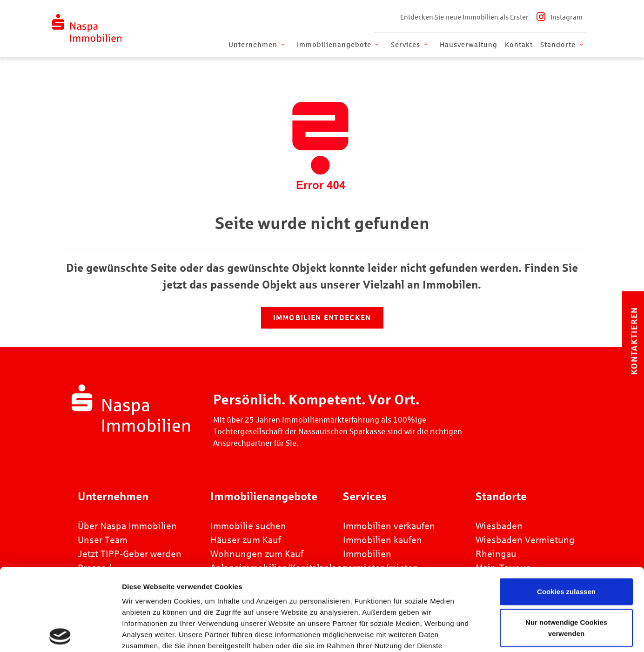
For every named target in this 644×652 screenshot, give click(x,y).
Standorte (563, 45)
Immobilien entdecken (322, 318)
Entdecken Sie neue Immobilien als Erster (464, 17)
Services (410, 45)
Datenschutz (387, 597)
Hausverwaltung (469, 45)
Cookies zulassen (566, 510)
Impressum (328, 597)
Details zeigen (512, 634)
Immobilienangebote (339, 45)
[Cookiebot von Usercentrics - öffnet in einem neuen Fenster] (60, 634)
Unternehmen (258, 45)
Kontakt (519, 45)
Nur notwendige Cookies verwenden (566, 546)
